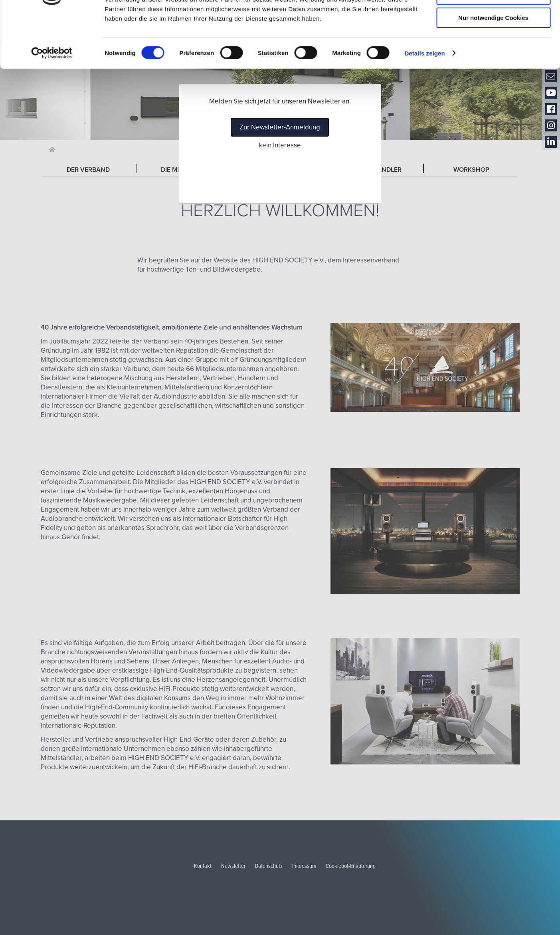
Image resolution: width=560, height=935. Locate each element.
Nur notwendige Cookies (493, 67)
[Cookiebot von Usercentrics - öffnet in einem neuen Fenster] (52, 102)
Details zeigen (424, 102)
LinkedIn (551, 142)
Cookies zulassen (493, 20)
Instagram (551, 126)
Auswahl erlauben (493, 43)
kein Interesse (280, 145)
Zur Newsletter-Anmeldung (280, 127)
